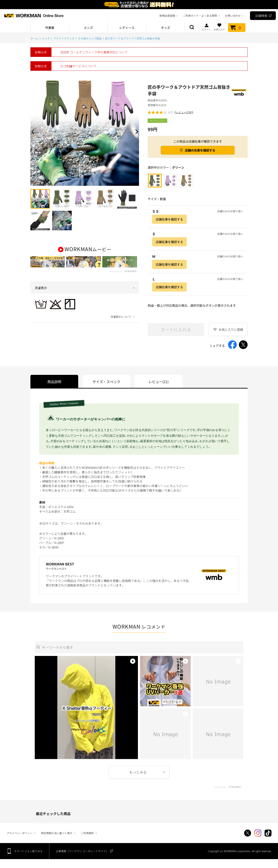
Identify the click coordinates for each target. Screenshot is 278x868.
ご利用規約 (87, 833)
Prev (34, 132)
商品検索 (192, 28)
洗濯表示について (121, 332)
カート (237, 28)
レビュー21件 (184, 112)
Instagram (258, 833)
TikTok (268, 833)
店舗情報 (261, 16)
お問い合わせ (233, 16)
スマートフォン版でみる (28, 851)
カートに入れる (176, 329)
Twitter (248, 833)
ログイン (207, 27)
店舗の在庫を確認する (200, 150)
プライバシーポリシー (20, 833)
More (139, 772)
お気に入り (219, 27)
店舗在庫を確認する (169, 219)
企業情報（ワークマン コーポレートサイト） (82, 851)
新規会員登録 (167, 16)
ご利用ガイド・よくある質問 (200, 16)
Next (136, 132)
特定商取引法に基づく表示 (57, 833)
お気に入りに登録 (231, 329)
